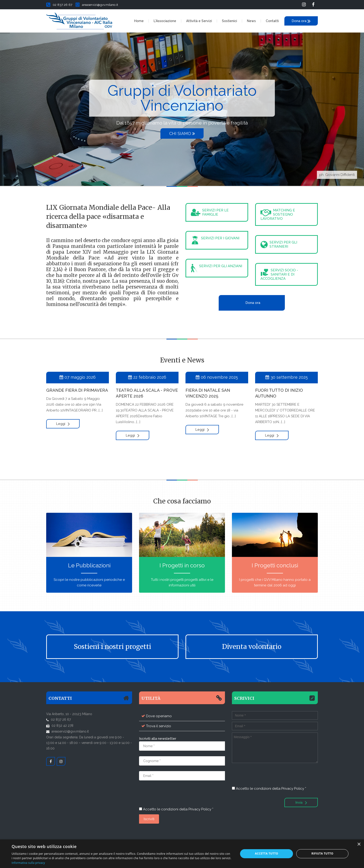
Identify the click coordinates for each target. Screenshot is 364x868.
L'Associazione (165, 21)
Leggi (63, 424)
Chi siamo (182, 134)
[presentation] (174, 795)
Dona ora (301, 21)
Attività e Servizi (199, 21)
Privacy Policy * (201, 809)
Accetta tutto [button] (266, 853)
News (251, 21)
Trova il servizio (159, 726)
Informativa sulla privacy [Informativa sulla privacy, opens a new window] (28, 863)
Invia (301, 802)
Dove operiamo (159, 716)
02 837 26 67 (59, 5)
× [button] (359, 844)
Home (139, 21)
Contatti (272, 21)
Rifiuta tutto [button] (322, 853)
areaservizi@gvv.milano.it (97, 5)
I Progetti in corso (182, 565)
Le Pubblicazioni (89, 565)
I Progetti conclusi (275, 565)
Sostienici (229, 21)
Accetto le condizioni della (176, 809)
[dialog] (182, 854)
